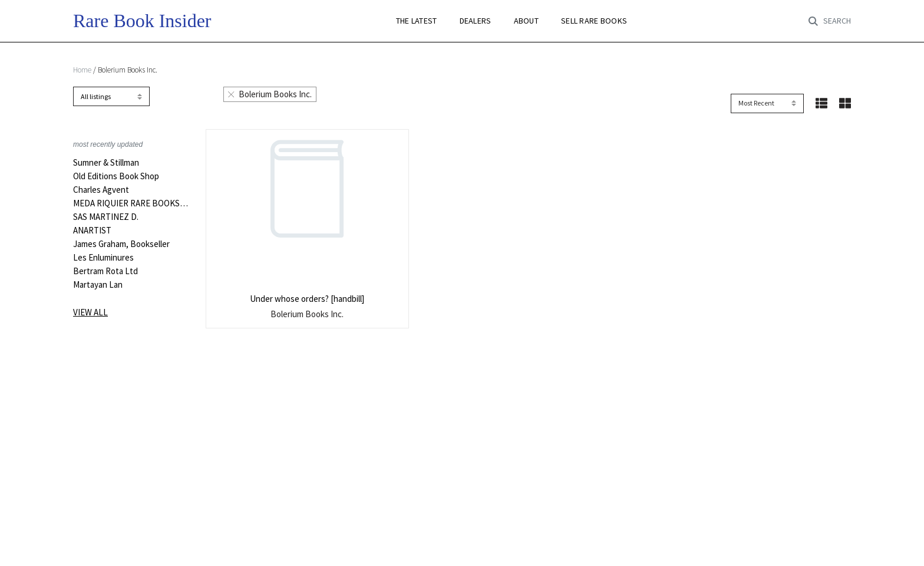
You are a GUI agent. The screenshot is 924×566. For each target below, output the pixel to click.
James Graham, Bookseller (121, 244)
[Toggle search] (830, 21)
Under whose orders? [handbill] (307, 299)
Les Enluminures (103, 258)
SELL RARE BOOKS (594, 21)
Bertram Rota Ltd (105, 271)
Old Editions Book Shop (116, 176)
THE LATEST (417, 21)
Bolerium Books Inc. (270, 94)
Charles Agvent (101, 190)
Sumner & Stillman (106, 163)
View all (90, 312)
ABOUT (526, 21)
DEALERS (476, 21)
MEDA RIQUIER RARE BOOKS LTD (131, 203)
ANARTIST (92, 231)
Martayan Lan (98, 285)
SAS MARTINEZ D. (106, 217)
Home (82, 70)
